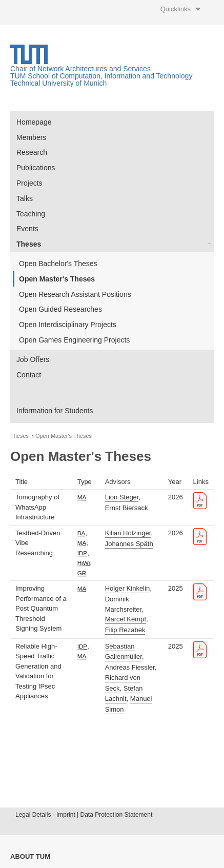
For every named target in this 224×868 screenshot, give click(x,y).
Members (31, 137)
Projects (29, 183)
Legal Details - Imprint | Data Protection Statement (84, 815)
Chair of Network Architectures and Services (80, 69)
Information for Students (55, 411)
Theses (29, 244)
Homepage (34, 122)
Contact (29, 375)
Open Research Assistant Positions (75, 294)
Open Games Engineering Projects (74, 340)
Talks (25, 198)
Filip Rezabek (125, 630)
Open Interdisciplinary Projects (68, 325)
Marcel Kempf (126, 619)
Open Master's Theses (57, 279)
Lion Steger (122, 497)
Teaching (31, 214)
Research (32, 152)
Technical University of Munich (58, 83)
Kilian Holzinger (128, 533)
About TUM (30, 856)
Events (27, 229)
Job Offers (33, 359)
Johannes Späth (129, 544)
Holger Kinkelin (127, 588)
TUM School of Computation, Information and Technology (101, 76)
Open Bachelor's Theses (58, 264)
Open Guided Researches (60, 309)
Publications (36, 168)
